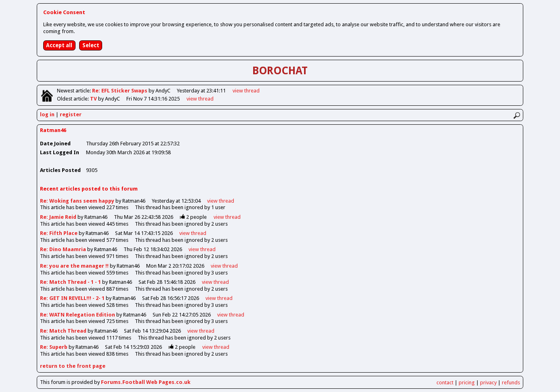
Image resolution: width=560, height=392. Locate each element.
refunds (511, 383)
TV (94, 99)
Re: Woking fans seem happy (78, 201)
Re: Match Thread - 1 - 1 (70, 282)
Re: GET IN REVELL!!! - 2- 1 (72, 298)
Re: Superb (54, 347)
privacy (488, 383)
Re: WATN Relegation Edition (78, 315)
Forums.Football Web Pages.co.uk (146, 382)
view (246, 91)
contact (445, 383)
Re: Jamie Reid (58, 217)
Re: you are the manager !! (74, 266)
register (71, 114)
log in (47, 114)
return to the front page (73, 366)
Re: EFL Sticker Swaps (120, 91)
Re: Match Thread (63, 331)
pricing (467, 383)
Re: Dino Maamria (63, 249)
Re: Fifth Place (59, 233)
